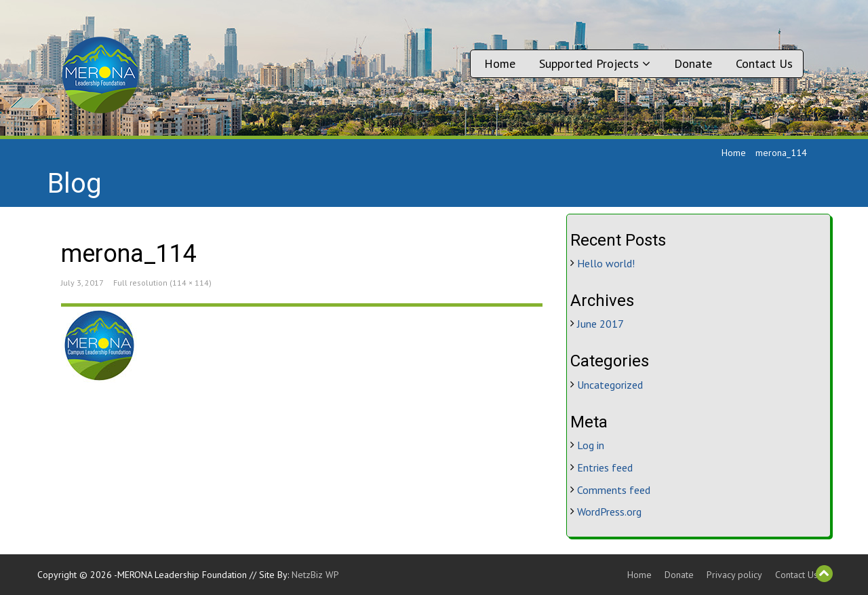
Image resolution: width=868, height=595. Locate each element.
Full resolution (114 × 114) (162, 283)
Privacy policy (734, 575)
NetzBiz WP (315, 575)
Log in (591, 445)
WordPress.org (609, 512)
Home (500, 63)
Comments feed (614, 490)
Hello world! (606, 263)
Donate (693, 63)
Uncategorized (610, 385)
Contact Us (764, 63)
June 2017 (600, 324)
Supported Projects (595, 63)
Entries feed (605, 467)
